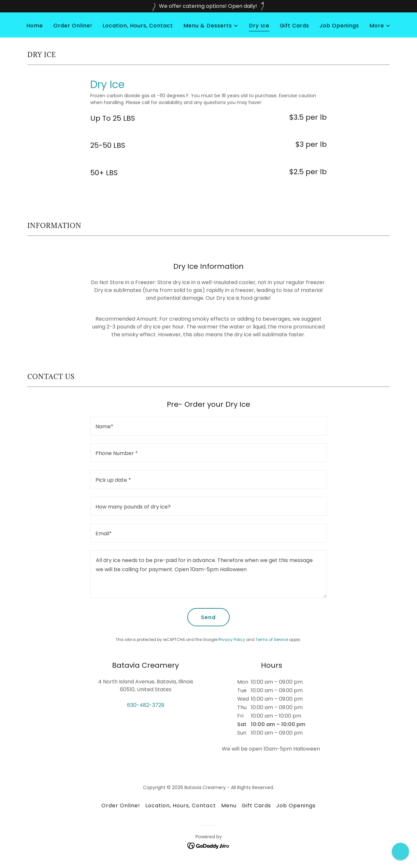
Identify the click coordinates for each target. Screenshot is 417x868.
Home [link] (35, 26)
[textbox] (208, 426)
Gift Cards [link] (295, 26)
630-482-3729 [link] (146, 705)
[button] (211, 26)
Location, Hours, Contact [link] (138, 26)
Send (208, 617)
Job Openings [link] (339, 26)
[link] (209, 846)
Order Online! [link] (73, 26)
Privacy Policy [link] (232, 640)
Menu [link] (229, 806)
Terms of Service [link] (272, 640)
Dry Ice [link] (259, 26)
